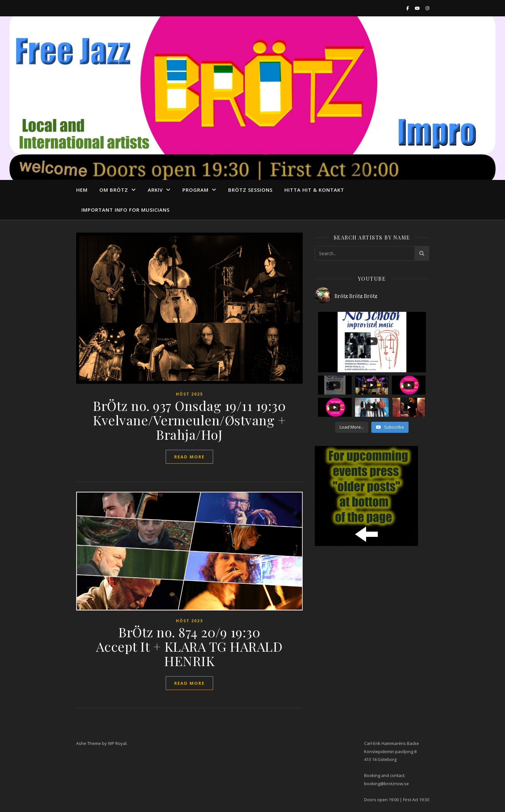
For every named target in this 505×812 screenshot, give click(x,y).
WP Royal (117, 743)
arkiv (155, 190)
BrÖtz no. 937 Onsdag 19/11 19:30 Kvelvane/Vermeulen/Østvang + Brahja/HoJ (189, 420)
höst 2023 (189, 621)
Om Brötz (114, 190)
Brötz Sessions (250, 190)
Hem (82, 190)
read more (189, 457)
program (195, 190)
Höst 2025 (189, 394)
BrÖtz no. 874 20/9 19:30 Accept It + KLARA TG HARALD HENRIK (189, 646)
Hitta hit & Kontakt (314, 190)
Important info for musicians (126, 210)
